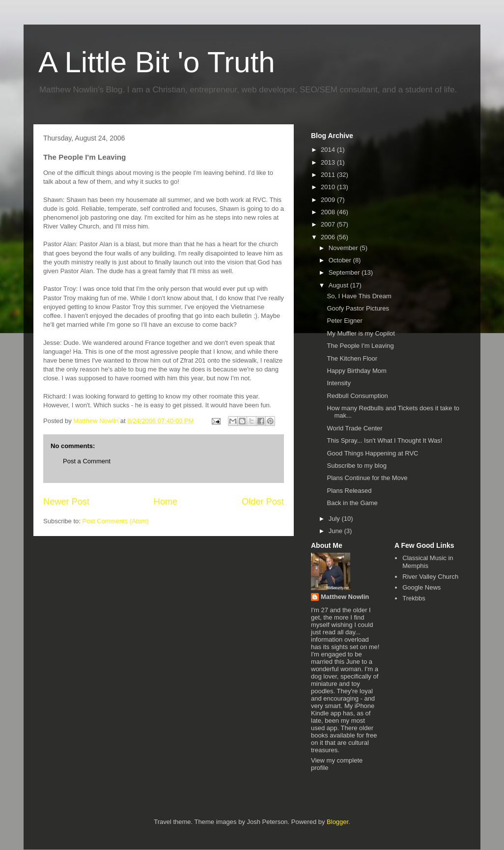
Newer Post (66, 502)
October (341, 260)
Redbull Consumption (357, 396)
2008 (329, 212)
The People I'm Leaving (360, 346)
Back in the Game (352, 503)
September (345, 272)
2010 (329, 187)
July (335, 519)
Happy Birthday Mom (356, 371)
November (344, 248)
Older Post (263, 502)
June (336, 531)
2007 (329, 224)
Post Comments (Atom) (116, 521)
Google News (421, 587)
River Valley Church (430, 577)
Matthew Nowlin (345, 597)
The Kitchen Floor (352, 358)
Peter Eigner (344, 321)
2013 (329, 162)
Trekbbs (414, 598)
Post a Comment (87, 461)
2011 (329, 175)
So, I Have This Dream (359, 296)
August (339, 285)
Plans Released (349, 491)
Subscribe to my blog (356, 466)
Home (166, 502)
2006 (329, 237)
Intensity (338, 383)
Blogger (337, 822)
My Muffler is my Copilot (361, 333)
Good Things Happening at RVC (372, 453)
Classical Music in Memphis (428, 562)
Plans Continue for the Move (367, 478)
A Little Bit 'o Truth (157, 62)
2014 (329, 150)
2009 (329, 200)
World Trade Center (354, 428)
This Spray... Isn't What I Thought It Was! (384, 440)
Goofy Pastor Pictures (358, 308)
